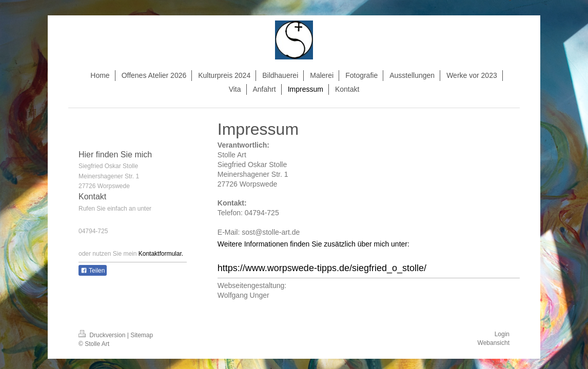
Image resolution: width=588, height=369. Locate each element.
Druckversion (103, 335)
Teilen (93, 271)
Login (502, 334)
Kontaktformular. (161, 254)
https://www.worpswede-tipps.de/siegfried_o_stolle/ (322, 268)
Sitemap (142, 335)
